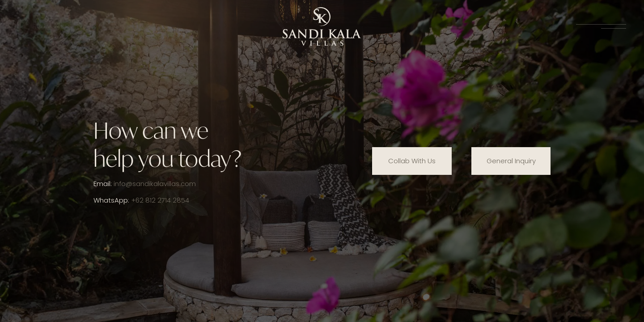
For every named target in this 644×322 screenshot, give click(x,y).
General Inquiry (511, 161)
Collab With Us (412, 161)
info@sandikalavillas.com (155, 184)
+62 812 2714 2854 (160, 200)
